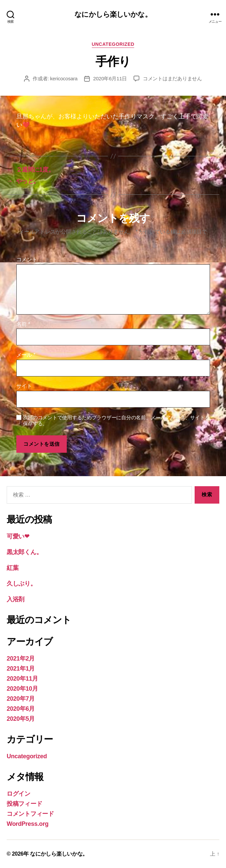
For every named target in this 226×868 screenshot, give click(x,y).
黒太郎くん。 (24, 552)
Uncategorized (113, 44)
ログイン (19, 794)
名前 (23, 324)
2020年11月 (22, 679)
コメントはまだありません (172, 78)
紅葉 (13, 568)
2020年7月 (21, 699)
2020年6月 (21, 709)
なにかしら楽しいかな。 (113, 14)
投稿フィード (24, 804)
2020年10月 (22, 689)
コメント (27, 259)
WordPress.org (28, 824)
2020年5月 (21, 719)
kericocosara (64, 78)
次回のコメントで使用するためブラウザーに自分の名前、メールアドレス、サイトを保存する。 (117, 421)
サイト (24, 386)
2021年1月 (21, 669)
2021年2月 (21, 659)
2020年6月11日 (110, 78)
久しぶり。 (22, 584)
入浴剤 (16, 599)
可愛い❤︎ (18, 536)
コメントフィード (30, 814)
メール (26, 355)
